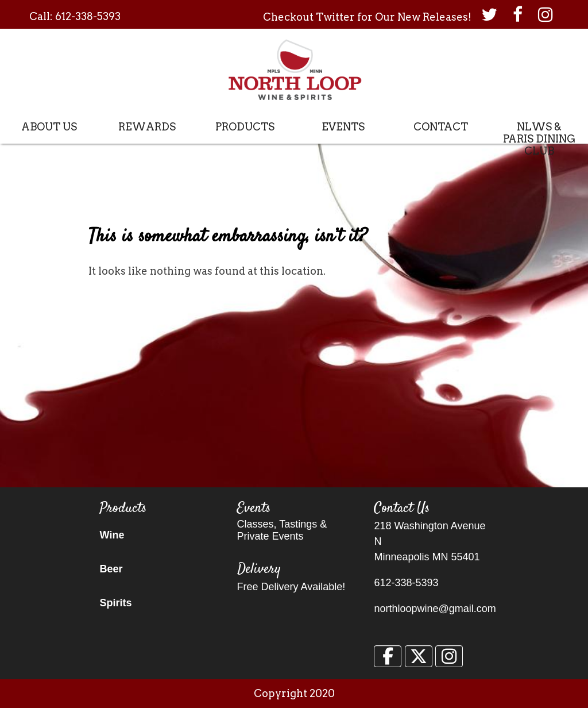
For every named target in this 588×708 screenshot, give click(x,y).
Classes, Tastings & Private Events (282, 530)
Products (245, 127)
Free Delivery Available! (291, 587)
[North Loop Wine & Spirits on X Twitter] (419, 656)
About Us (49, 127)
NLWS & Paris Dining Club (539, 139)
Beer (111, 569)
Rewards (147, 127)
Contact (441, 127)
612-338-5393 (88, 16)
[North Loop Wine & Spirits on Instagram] (449, 656)
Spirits (116, 603)
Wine (112, 535)
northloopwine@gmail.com (435, 609)
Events (343, 127)
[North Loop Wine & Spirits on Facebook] (388, 656)
